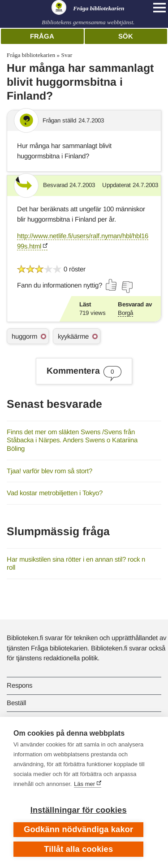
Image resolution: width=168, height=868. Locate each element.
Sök (126, 36)
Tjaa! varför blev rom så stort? (50, 471)
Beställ (16, 703)
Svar (67, 55)
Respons (19, 685)
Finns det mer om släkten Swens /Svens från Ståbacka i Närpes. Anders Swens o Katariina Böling (72, 440)
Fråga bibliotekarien (31, 55)
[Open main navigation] (159, 8)
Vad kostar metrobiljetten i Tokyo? (55, 493)
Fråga (42, 36)
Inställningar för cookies (79, 810)
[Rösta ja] (112, 285)
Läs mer (84, 784)
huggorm (24, 336)
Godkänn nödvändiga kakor (78, 829)
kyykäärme (73, 336)
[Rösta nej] (127, 287)
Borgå (125, 313)
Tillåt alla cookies (78, 849)
